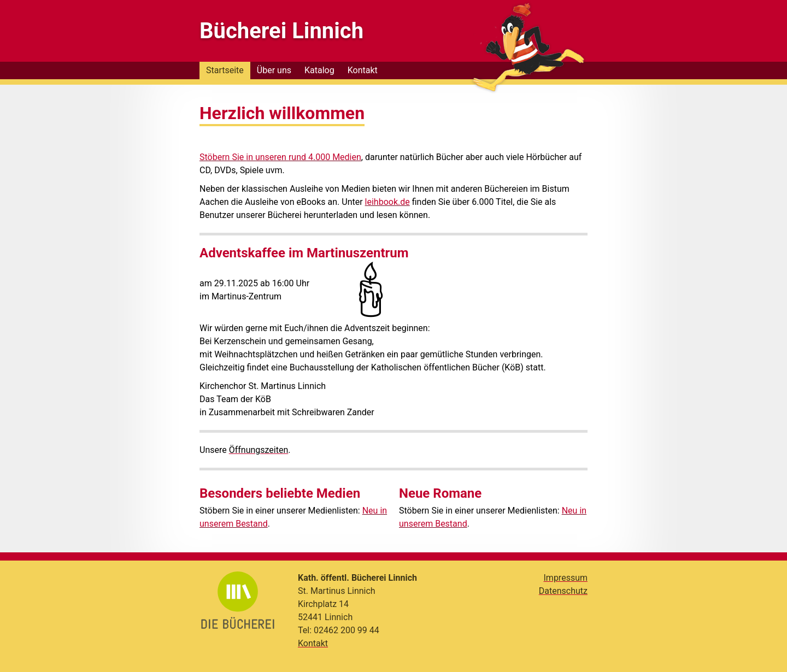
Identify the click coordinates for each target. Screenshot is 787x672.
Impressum (566, 578)
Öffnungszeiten (259, 450)
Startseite (225, 70)
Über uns (274, 70)
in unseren (267, 157)
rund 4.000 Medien (325, 157)
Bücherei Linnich (281, 31)
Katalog (319, 70)
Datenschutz (563, 591)
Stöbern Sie (223, 157)
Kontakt (363, 70)
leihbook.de (387, 202)
